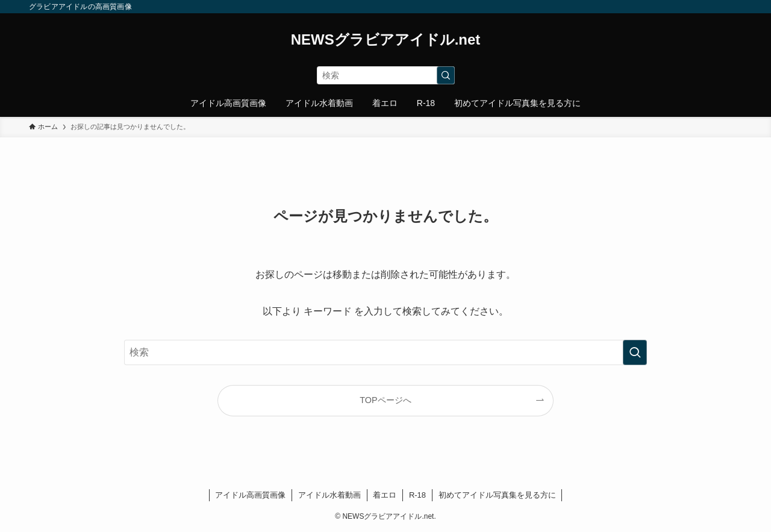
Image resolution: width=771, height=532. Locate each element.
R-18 (417, 495)
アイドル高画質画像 (250, 495)
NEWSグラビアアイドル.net (386, 40)
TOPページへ (385, 400)
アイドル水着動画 (329, 495)
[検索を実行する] (446, 75)
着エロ (385, 495)
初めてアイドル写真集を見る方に (497, 495)
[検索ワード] (386, 75)
